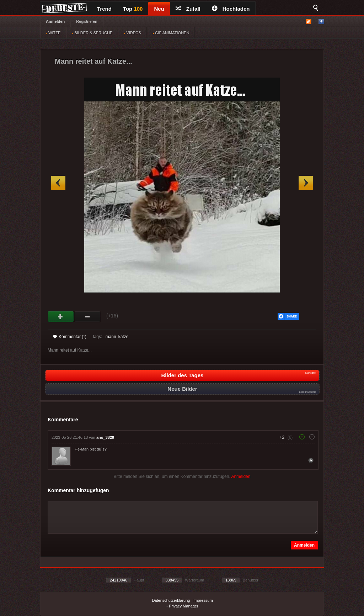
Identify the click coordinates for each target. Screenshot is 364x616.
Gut (61, 317)
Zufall (188, 9)
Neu (159, 9)
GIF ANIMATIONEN (171, 33)
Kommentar (70, 337)
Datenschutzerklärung (171, 600)
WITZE (53, 33)
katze (124, 337)
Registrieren (87, 21)
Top (133, 9)
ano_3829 (105, 437)
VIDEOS (132, 33)
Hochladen (231, 9)
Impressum (203, 600)
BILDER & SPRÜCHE (92, 33)
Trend (104, 9)
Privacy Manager (184, 606)
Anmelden (55, 21)
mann (111, 337)
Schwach (88, 317)
